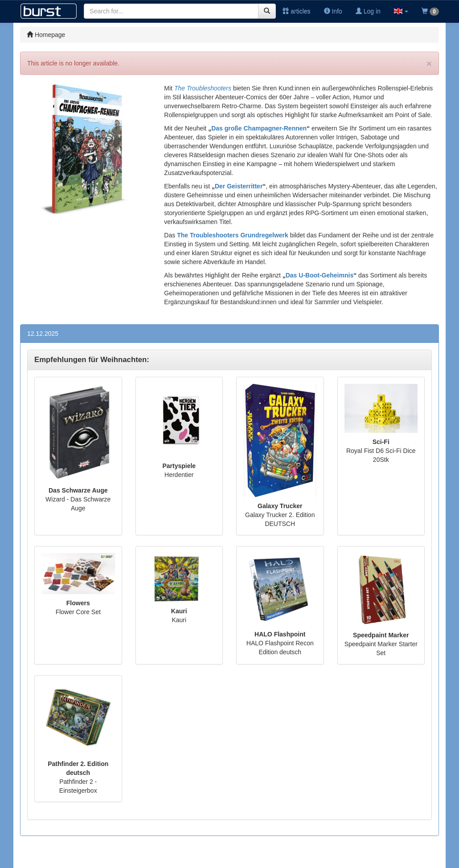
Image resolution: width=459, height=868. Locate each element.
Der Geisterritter (239, 186)
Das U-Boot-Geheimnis (320, 275)
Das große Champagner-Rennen (259, 128)
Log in (368, 11)
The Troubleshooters (203, 88)
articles (296, 11)
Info (333, 11)
